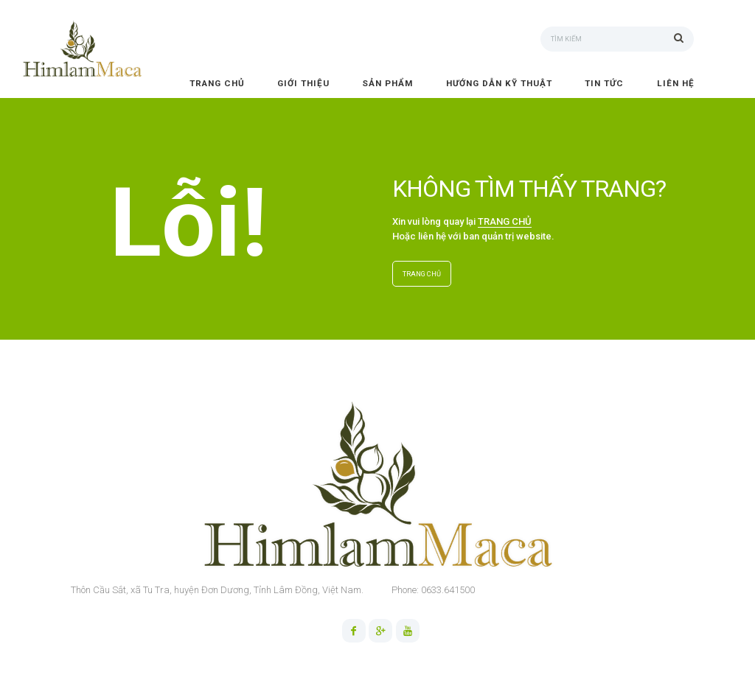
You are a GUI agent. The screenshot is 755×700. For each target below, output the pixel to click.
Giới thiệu (303, 83)
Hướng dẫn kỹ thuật (499, 83)
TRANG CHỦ (505, 221)
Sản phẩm (387, 83)
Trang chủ (217, 83)
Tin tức (604, 83)
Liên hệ (676, 83)
